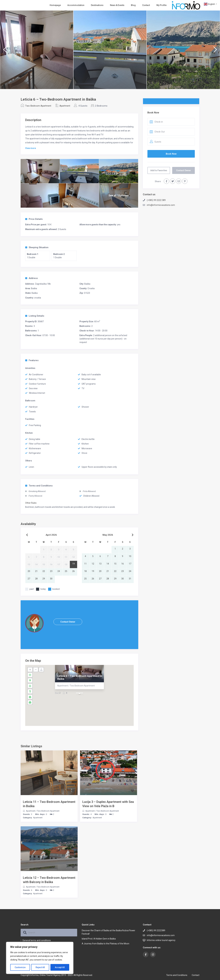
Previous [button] (5, 51)
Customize (20, 967)
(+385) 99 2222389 (156, 930)
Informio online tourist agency (161, 940)
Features (32, 360)
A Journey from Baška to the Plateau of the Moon (106, 944)
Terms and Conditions (39, 486)
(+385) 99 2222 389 (156, 200)
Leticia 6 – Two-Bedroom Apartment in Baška (80, 677)
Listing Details (35, 316)
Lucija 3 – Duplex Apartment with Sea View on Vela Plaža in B (108, 804)
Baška (87, 284)
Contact (146, 5)
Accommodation (76, 5)
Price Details (34, 219)
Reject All (40, 967)
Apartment (65, 106)
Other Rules (31, 503)
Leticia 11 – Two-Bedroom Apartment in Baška (49, 804)
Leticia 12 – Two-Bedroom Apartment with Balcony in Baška (49, 880)
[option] (37, 50)
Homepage (55, 5)
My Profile (161, 5)
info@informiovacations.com (161, 205)
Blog (133, 5)
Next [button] (215, 51)
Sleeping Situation (37, 247)
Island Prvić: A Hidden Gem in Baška (99, 939)
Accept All (60, 967)
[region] (40, 958)
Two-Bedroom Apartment (38, 106)
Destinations (97, 5)
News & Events (117, 5)
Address (31, 278)
